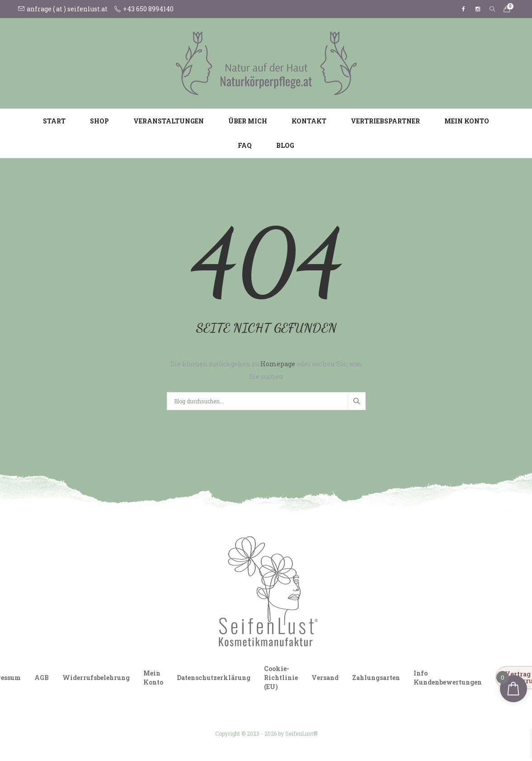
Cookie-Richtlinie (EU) (281, 678)
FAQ (245, 145)
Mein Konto (467, 121)
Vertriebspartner (385, 121)
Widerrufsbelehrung (96, 678)
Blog (285, 145)
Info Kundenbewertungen (448, 678)
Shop (99, 121)
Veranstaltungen (169, 121)
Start (54, 121)
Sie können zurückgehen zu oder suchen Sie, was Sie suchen (266, 370)
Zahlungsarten (376, 678)
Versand (325, 678)
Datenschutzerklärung (214, 678)
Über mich (248, 121)
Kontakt (309, 121)
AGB (42, 678)
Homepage (278, 364)
